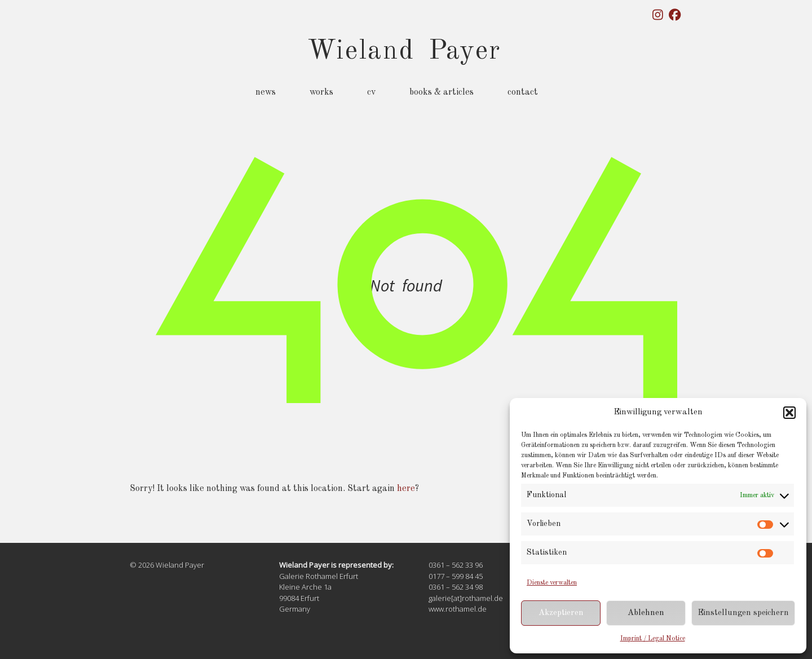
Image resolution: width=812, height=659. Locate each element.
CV (371, 92)
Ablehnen (646, 613)
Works (321, 92)
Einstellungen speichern (743, 613)
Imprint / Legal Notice (653, 639)
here (406, 489)
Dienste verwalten (552, 583)
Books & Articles (442, 92)
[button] (789, 413)
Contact (523, 92)
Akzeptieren (561, 613)
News (266, 92)
